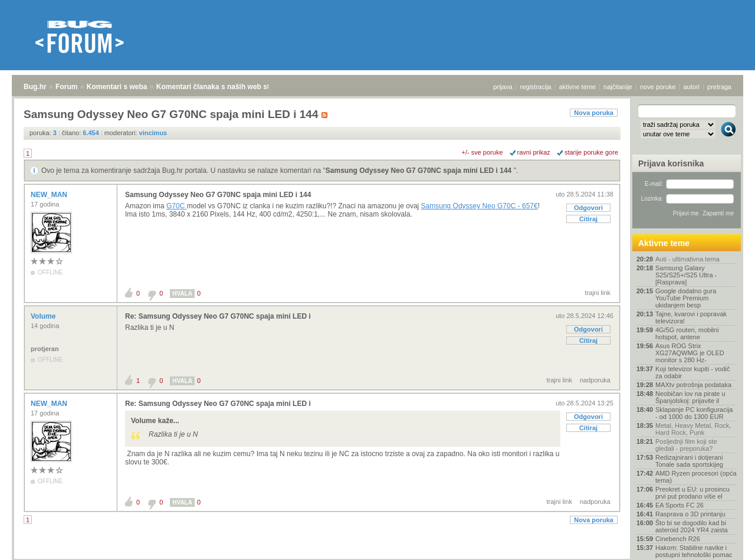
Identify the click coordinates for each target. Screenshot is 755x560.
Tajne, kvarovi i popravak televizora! (691, 317)
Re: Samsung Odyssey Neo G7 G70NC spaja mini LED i (218, 316)
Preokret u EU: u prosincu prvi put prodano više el (692, 493)
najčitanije (618, 87)
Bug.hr (35, 87)
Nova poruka (594, 113)
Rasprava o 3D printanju (690, 514)
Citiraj (588, 219)
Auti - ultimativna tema (687, 259)
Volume (44, 316)
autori (692, 87)
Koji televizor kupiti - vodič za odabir (693, 372)
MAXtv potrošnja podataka (693, 385)
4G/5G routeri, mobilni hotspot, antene (687, 333)
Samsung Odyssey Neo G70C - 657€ (480, 206)
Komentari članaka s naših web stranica (223, 87)
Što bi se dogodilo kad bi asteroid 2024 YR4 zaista (692, 526)
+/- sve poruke (482, 152)
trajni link (598, 293)
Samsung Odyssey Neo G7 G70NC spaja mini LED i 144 (420, 171)
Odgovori (588, 208)
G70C (177, 206)
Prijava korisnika (671, 163)
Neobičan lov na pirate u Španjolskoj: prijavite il (690, 397)
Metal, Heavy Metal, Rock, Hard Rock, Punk (693, 429)
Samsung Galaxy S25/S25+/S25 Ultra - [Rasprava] (686, 275)
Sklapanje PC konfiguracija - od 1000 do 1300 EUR (694, 413)
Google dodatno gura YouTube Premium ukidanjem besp (686, 298)
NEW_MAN (50, 195)
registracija (536, 87)
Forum (66, 87)
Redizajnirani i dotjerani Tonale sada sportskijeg (689, 461)
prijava (503, 87)
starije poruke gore (591, 152)
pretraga (719, 87)
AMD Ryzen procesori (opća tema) (696, 477)
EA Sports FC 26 (679, 505)
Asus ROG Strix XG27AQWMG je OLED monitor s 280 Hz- (690, 353)
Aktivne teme (664, 243)
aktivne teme (577, 87)
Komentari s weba (117, 87)
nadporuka (595, 380)
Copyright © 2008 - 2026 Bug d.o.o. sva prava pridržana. (377, 556)
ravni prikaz (534, 152)
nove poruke (658, 87)
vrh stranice (723, 543)
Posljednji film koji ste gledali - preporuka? (686, 445)
